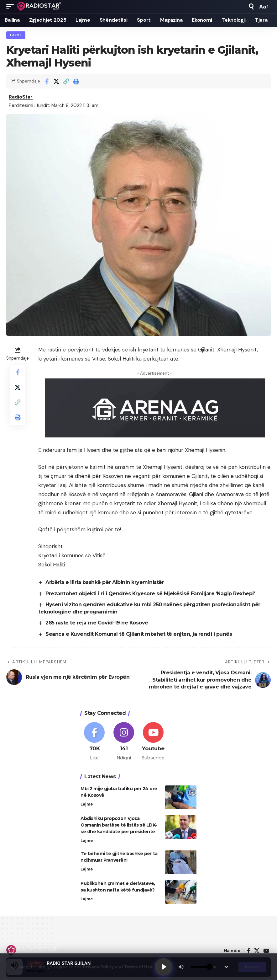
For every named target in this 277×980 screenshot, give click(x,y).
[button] (12, 7)
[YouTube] (266, 951)
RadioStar (21, 97)
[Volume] (203, 967)
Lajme (16, 35)
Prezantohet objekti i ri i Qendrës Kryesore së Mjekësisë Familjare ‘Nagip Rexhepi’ (150, 594)
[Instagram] (124, 742)
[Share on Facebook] (47, 81)
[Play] (164, 967)
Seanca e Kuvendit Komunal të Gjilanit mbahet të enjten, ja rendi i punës (139, 634)
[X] (257, 951)
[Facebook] (94, 742)
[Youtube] (153, 742)
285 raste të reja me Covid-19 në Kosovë (97, 623)
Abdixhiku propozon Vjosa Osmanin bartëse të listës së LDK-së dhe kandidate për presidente (119, 825)
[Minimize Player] (226, 967)
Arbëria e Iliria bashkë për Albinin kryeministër (105, 582)
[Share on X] (56, 81)
